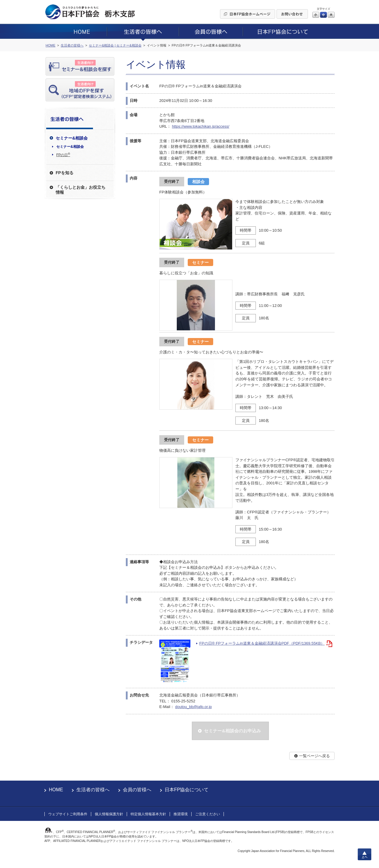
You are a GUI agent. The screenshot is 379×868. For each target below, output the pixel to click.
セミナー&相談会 (70, 147)
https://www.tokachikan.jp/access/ (201, 126)
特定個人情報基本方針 (148, 814)
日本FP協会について (187, 790)
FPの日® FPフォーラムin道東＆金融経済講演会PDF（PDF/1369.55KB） (262, 643)
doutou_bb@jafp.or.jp (193, 707)
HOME (56, 790)
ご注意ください (208, 814)
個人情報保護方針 (109, 814)
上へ (364, 854)
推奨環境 (181, 814)
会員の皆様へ (137, 790)
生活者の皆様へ (93, 790)
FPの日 (63, 155)
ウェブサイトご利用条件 (68, 814)
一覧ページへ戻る (314, 756)
